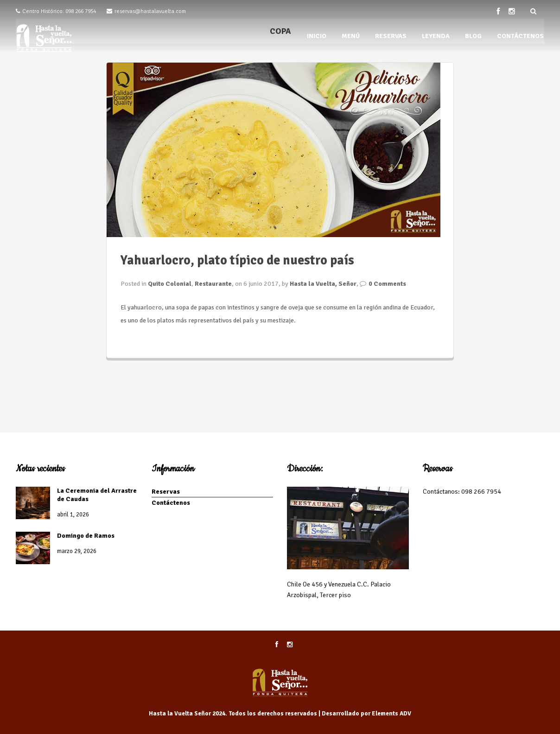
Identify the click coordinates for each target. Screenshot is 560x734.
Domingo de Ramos (86, 536)
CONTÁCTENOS (520, 36)
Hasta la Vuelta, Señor (323, 284)
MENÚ (351, 36)
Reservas (166, 492)
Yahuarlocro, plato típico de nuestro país (237, 260)
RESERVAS (391, 36)
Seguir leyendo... (144, 339)
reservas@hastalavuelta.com (150, 11)
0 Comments (387, 284)
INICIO (317, 36)
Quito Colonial (170, 284)
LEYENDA (436, 36)
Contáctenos (171, 503)
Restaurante (213, 284)
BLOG (473, 36)
